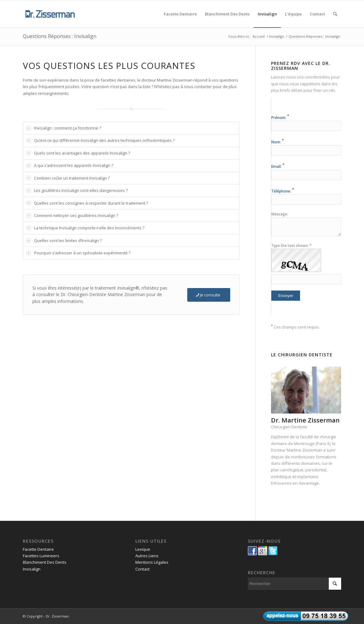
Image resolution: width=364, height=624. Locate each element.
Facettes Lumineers (41, 556)
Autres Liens (147, 556)
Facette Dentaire (38, 549)
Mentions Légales (152, 562)
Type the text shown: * (292, 246)
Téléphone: (283, 191)
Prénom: (280, 118)
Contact (142, 569)
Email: (278, 166)
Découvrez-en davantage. (295, 483)
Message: (280, 214)
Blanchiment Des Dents (45, 562)
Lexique (143, 549)
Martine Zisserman (305, 450)
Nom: (278, 142)
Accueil (259, 36)
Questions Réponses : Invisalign (60, 36)
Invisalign (277, 36)
